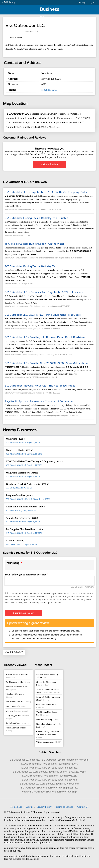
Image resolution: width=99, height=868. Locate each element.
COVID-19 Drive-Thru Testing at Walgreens (34, 461)
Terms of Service (64, 808)
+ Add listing (8, 2)
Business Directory (49, 10)
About (29, 808)
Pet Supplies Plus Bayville (24, 529)
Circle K (15, 541)
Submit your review (23, 614)
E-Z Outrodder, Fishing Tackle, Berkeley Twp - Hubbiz (36, 218)
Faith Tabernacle (16, 707)
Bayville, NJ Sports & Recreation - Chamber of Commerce (39, 401)
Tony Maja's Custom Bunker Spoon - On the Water (34, 244)
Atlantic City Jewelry (22, 518)
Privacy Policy (44, 808)
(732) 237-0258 (49, 90)
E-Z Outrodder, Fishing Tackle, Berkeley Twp (31, 266)
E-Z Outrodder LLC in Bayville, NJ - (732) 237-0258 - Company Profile (46, 192)
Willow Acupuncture (48, 743)
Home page (16, 808)
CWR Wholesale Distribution (26, 507)
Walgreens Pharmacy (22, 473)
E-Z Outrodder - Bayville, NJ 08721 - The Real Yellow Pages (40, 386)
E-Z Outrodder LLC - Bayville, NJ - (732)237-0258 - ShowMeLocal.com (47, 363)
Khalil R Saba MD (14, 653)
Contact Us (83, 808)
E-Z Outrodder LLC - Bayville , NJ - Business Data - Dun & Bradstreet (45, 337)
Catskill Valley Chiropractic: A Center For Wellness (49, 735)
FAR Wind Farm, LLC (18, 703)
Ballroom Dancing (48, 720)
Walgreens (16, 439)
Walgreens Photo (20, 450)
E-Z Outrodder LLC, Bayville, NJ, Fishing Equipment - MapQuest (43, 315)
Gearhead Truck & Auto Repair (28, 484)
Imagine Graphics (20, 495)
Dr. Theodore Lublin (18, 683)
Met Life (17, 712)
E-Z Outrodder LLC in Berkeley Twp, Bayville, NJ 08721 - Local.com (44, 292)
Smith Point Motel (17, 724)
